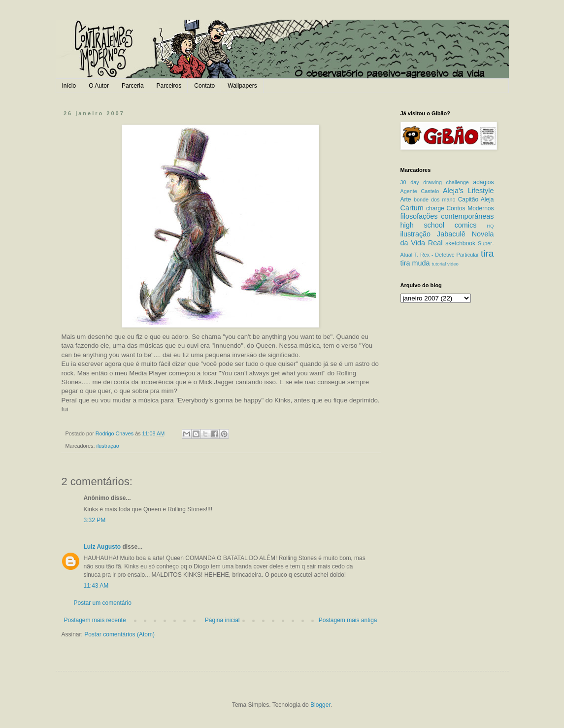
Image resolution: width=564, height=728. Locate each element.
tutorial (439, 264)
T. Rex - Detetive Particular (447, 255)
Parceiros (169, 86)
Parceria (133, 86)
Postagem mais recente (95, 620)
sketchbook (460, 243)
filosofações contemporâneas (447, 216)
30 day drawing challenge (435, 182)
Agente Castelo (420, 191)
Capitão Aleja (476, 199)
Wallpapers (242, 86)
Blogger (320, 705)
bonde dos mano (435, 199)
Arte (406, 199)
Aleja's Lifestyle (468, 191)
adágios (483, 182)
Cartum (412, 208)
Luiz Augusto (102, 547)
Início (69, 86)
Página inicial (222, 620)
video (453, 264)
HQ (490, 226)
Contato (204, 86)
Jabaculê (451, 234)
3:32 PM (95, 520)
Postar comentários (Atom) (119, 634)
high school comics (439, 225)
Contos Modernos (470, 208)
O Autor (99, 86)
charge (435, 208)
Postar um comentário (103, 603)
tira (487, 253)
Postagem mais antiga (348, 620)
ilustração (108, 446)
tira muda (415, 263)
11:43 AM (96, 586)
